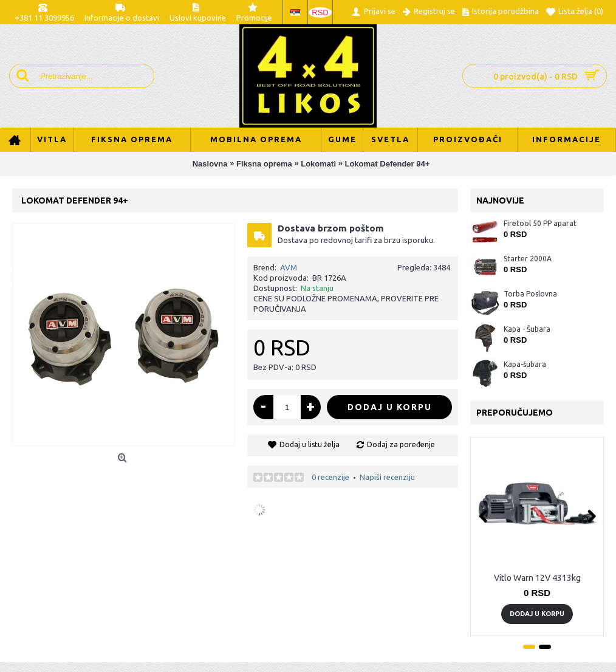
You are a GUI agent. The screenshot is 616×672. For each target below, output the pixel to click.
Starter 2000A (528, 259)
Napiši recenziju (387, 477)
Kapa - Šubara (527, 329)
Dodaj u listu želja (310, 444)
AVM (289, 267)
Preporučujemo (515, 413)
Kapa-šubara (525, 364)
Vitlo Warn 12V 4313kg (537, 578)
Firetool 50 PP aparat (540, 223)
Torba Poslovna (530, 294)
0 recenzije (330, 477)
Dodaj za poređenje (401, 444)
